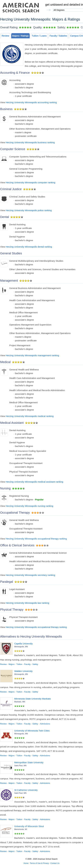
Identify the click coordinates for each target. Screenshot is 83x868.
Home (26, 863)
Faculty (27, 664)
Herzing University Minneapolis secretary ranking (30, 575)
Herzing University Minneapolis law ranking (27, 603)
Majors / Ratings (20, 36)
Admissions (45, 724)
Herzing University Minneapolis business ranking (30, 142)
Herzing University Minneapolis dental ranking (29, 247)
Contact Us (55, 863)
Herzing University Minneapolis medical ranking (30, 416)
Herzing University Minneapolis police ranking (29, 210)
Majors (11, 664)
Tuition (19, 664)
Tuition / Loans (39, 36)
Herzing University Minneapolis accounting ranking (31, 102)
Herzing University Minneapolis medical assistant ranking (34, 482)
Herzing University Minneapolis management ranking (32, 355)
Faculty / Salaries (58, 36)
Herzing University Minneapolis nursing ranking (29, 506)
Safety (35, 664)
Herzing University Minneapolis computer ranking (30, 182)
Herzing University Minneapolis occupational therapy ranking (36, 539)
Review (5, 36)
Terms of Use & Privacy (39, 863)
